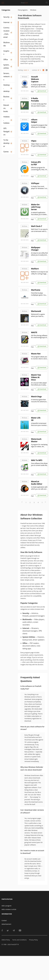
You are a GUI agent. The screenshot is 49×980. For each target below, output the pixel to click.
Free (32, 92)
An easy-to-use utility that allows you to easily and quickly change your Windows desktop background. (39, 254)
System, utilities (6, 66)
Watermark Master (36, 440)
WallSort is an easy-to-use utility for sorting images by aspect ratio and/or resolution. (40, 273)
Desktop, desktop (7, 88)
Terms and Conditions (19, 940)
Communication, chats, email (6, 32)
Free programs (23, 10)
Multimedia (7, 44)
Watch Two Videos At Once (36, 377)
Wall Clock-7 (37, 226)
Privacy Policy (33, 940)
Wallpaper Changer (36, 249)
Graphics (6, 53)
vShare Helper (34, 121)
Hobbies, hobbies (7, 120)
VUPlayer (35, 183)
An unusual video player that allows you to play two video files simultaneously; (39, 384)
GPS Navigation (6, 131)
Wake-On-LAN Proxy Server (36, 207)
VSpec (34, 141)
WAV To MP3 (37, 460)
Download (42, 91)
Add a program (7, 906)
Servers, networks (6, 76)
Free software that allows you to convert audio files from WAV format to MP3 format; (39, 464)
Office (6, 59)
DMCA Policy (6, 940)
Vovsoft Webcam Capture (35, 79)
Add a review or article (9, 909)
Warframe (36, 290)
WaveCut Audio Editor (37, 483)
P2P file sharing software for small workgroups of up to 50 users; (39, 337)
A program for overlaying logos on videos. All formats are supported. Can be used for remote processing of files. (39, 446)
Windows (25, 77)
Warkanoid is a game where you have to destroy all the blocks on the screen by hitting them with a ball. (39, 315)
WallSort (35, 269)
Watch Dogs (36, 396)
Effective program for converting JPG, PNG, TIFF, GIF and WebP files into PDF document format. (40, 169)
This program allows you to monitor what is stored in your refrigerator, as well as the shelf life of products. (39, 358)
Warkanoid (36, 311)
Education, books (6, 108)
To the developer (6, 143)
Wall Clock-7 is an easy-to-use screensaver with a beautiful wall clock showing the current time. (40, 230)
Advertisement (6, 924)
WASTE (34, 332)
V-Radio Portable (35, 100)
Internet (6, 22)
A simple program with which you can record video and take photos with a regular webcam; (39, 86)
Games (6, 152)
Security (6, 17)
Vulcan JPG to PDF (36, 163)
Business (6, 98)
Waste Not (36, 354)
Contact (4, 920)
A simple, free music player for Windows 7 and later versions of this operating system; (39, 187)
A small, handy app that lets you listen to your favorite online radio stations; (39, 105)
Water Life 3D (36, 419)
